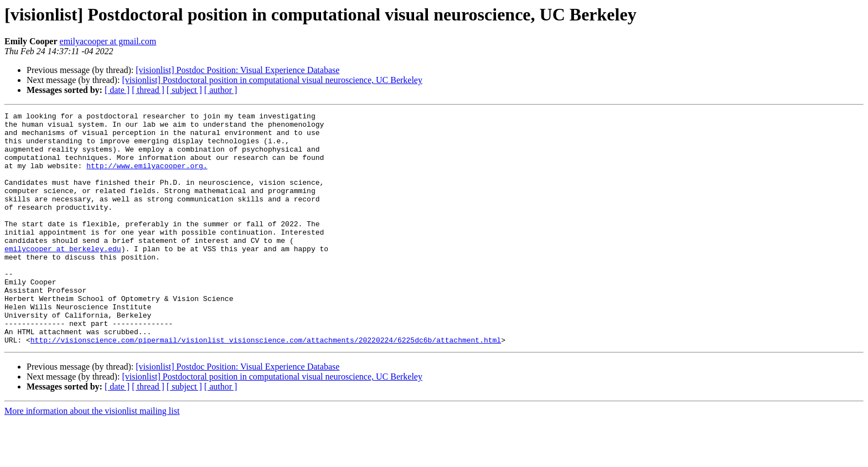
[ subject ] (184, 90)
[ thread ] (148, 90)
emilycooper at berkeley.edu (63, 277)
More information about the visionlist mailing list (92, 457)
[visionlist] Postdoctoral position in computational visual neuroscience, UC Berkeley (272, 80)
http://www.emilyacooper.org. (147, 177)
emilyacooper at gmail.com (108, 41)
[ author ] (221, 90)
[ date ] (117, 90)
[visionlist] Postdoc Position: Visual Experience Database (237, 70)
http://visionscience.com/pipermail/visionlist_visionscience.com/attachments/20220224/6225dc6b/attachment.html (266, 386)
